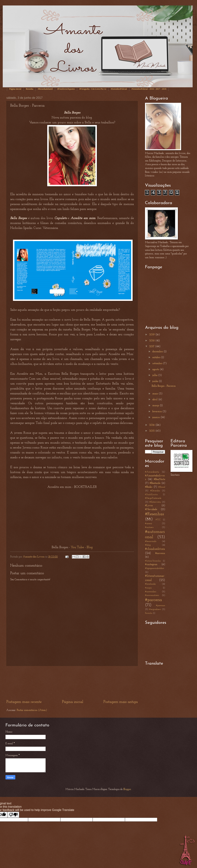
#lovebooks (150, 584)
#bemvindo (151, 541)
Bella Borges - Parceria (164, 386)
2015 (152, 431)
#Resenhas (154, 514)
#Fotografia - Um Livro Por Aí (93, 89)
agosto (156, 369)
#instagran (151, 564)
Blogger (127, 789)
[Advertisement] (72, 683)
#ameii (148, 523)
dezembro (158, 352)
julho (155, 375)
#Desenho (155, 491)
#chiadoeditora (155, 549)
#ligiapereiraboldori (154, 568)
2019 (152, 335)
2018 (152, 341)
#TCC (158, 520)
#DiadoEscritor (151, 495)
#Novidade (151, 509)
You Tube (77, 547)
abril (155, 400)
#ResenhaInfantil (45, 89)
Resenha (30, 89)
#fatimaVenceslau (153, 561)
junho (156, 381)
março (156, 406)
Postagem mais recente (24, 702)
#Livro (149, 506)
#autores (149, 527)
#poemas (161, 605)
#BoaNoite (159, 479)
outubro (157, 357)
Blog (90, 547)
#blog (148, 545)
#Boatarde (155, 483)
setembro (158, 363)
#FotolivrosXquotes (66, 89)
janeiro (156, 417)
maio (156, 394)
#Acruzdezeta (152, 472)
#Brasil (162, 487)
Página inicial (15, 89)
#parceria (153, 600)
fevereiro (157, 412)
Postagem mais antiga (121, 702)
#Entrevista (155, 502)
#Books (149, 487)
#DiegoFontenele (153, 498)
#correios (160, 553)
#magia (148, 588)
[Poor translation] (13, 815)
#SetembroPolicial (119, 89)
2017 (152, 347)
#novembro (151, 592)
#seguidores (155, 609)
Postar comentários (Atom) (32, 710)
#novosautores (152, 595)
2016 (152, 425)
